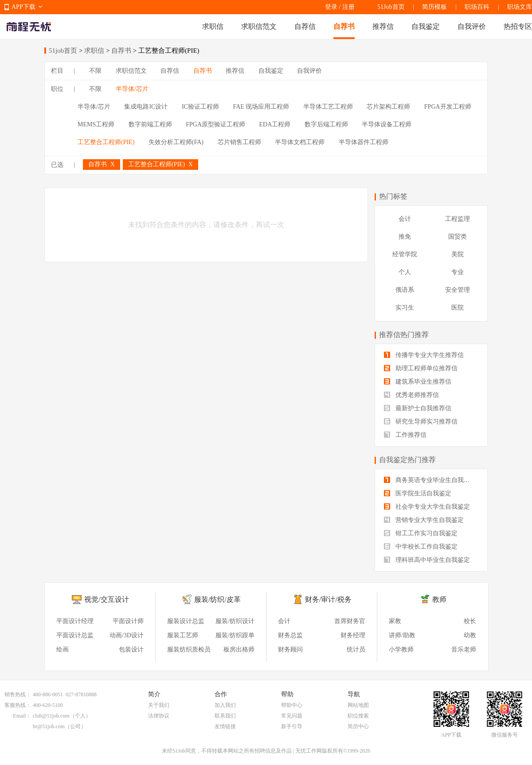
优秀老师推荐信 (411, 395)
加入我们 (225, 705)
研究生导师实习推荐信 (421, 422)
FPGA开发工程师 (448, 107)
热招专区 (518, 26)
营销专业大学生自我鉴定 (424, 520)
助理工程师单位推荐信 (421, 368)
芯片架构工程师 (388, 107)
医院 (458, 308)
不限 (95, 71)
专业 (458, 272)
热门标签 (393, 196)
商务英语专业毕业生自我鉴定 (430, 480)
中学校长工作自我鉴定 (421, 547)
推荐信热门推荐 (404, 335)
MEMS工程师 (96, 124)
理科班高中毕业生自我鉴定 (427, 560)
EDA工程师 (275, 124)
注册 (348, 7)
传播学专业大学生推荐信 (424, 355)
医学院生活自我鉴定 (418, 493)
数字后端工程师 (326, 124)
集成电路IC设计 (146, 107)
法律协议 (159, 716)
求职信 (213, 26)
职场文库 (520, 7)
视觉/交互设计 (106, 599)
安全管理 (458, 290)
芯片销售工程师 (239, 142)
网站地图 (358, 705)
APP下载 (23, 7)
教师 (439, 599)
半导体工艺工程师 (328, 107)
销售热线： (18, 694)
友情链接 (225, 726)
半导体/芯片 (132, 89)
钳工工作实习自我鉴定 (421, 533)
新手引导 (292, 726)
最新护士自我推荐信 (418, 408)
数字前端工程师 (150, 124)
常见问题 (292, 716)
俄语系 (405, 290)
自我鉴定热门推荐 (407, 460)
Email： (22, 716)
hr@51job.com (49, 726)
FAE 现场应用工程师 (261, 107)
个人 (405, 272)
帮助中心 (292, 705)
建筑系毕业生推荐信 (418, 382)
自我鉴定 (426, 26)
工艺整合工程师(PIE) (106, 142)
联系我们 (225, 716)
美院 (458, 254)
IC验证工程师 (200, 107)
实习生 (405, 308)
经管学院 (405, 254)
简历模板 (434, 7)
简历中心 (358, 726)
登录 (331, 7)
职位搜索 (358, 716)
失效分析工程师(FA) (176, 142)
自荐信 (305, 26)
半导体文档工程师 (300, 142)
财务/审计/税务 (328, 599)
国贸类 (458, 237)
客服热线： (18, 705)
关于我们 (159, 705)
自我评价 (472, 26)
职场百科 (477, 7)
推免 (405, 237)
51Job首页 (391, 7)
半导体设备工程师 (387, 124)
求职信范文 (259, 26)
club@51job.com (51, 716)
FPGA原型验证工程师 (215, 124)
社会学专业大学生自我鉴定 (427, 507)
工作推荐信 (405, 435)
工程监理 (458, 219)
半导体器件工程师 (364, 142)
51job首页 (63, 51)
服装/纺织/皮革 (217, 599)
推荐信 (383, 26)
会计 (405, 219)
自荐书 (344, 26)
